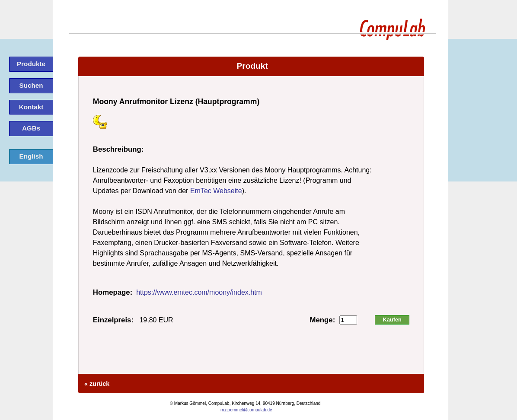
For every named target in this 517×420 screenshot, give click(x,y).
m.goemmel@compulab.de (246, 410)
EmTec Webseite (216, 191)
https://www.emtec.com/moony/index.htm (199, 292)
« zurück (96, 384)
